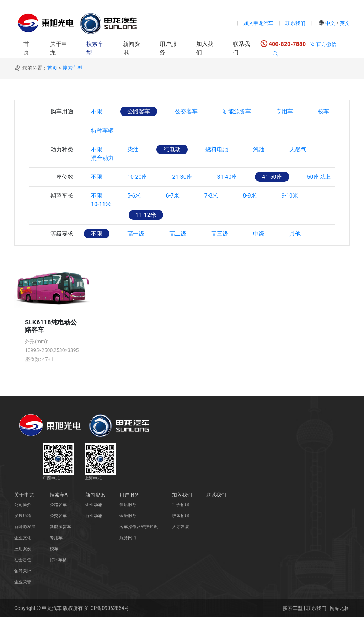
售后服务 (128, 515)
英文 (344, 23)
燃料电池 (217, 149)
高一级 (136, 244)
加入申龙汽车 (258, 23)
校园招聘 (181, 526)
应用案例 (23, 559)
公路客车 (139, 111)
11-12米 (146, 226)
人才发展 (181, 537)
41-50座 (272, 187)
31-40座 (227, 187)
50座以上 (319, 187)
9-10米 (290, 206)
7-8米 (211, 206)
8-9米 (250, 206)
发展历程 (23, 526)
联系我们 (295, 23)
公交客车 (186, 111)
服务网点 (128, 548)
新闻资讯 (132, 48)
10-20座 (137, 187)
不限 (97, 111)
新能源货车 (237, 111)
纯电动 (172, 149)
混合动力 (102, 169)
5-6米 (134, 206)
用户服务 (168, 48)
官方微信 (323, 44)
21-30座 (182, 187)
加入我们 (205, 48)
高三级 (220, 244)
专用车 (284, 111)
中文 (330, 23)
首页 (26, 48)
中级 (259, 244)
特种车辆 (102, 131)
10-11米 (101, 226)
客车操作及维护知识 (139, 537)
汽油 (259, 149)
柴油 (133, 149)
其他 (295, 244)
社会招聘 (181, 515)
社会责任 (23, 570)
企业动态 (94, 515)
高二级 (178, 244)
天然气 (298, 149)
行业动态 (94, 526)
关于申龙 (59, 48)
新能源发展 (25, 537)
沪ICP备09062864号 (107, 619)
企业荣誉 (23, 592)
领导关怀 (23, 581)
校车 (323, 111)
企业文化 (23, 548)
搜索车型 (95, 48)
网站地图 (340, 619)
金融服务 (128, 526)
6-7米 (172, 206)
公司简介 (23, 515)
